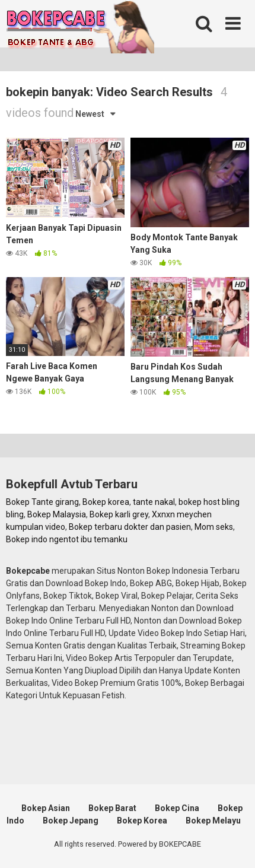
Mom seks (214, 527)
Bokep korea (106, 502)
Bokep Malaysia (57, 514)
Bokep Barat (112, 808)
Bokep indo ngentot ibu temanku (67, 539)
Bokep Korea (142, 821)
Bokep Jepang (71, 821)
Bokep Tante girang (42, 502)
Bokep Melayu (213, 821)
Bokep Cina (177, 808)
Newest (90, 114)
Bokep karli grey (119, 514)
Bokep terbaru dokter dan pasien (130, 527)
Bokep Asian (46, 808)
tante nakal (154, 502)
